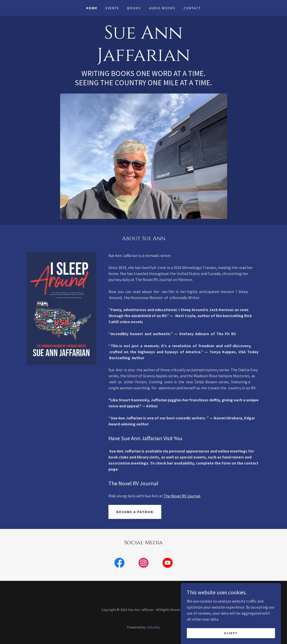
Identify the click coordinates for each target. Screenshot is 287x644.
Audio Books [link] (162, 8)
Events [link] (112, 8)
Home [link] (92, 8)
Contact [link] (192, 8)
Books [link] (134, 8)
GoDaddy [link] (153, 627)
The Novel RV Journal (182, 496)
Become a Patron (135, 512)
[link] (143, 59)
